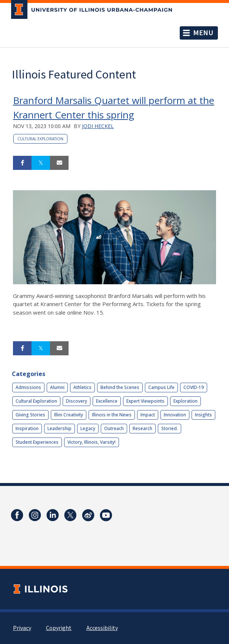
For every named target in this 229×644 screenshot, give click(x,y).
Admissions (28, 387)
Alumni (57, 387)
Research (142, 428)
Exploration (185, 401)
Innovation (175, 415)
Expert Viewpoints (145, 401)
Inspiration (27, 428)
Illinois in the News (112, 415)
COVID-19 (194, 387)
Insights (203, 415)
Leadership (59, 428)
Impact (148, 415)
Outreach (114, 428)
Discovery (77, 401)
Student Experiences (37, 442)
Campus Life (161, 387)
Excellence (107, 401)
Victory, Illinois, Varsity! (92, 442)
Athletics (82, 387)
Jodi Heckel (98, 126)
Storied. (170, 428)
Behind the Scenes (120, 387)
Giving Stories (30, 415)
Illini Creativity (69, 415)
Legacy (88, 428)
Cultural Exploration (40, 139)
